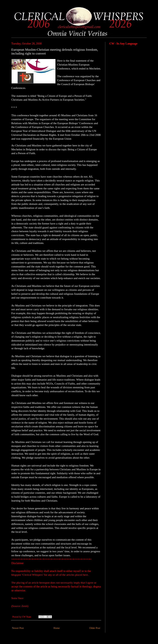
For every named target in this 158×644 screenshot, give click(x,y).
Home (57, 628)
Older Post (95, 628)
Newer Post (18, 628)
